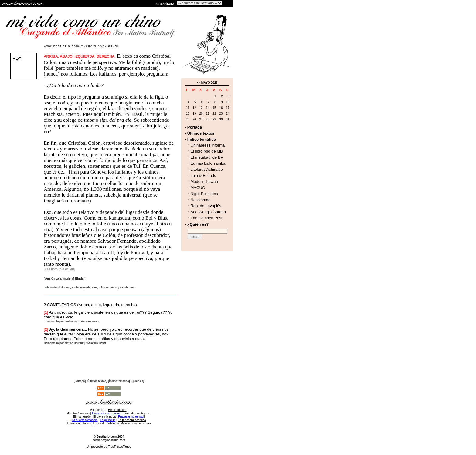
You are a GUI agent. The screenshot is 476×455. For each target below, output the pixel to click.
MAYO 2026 (209, 83)
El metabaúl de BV (207, 157)
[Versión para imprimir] (59, 279)
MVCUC (198, 188)
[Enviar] (80, 279)
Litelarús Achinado (207, 169)
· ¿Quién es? (197, 224)
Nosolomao (201, 200)
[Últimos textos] (97, 381)
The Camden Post (207, 218)
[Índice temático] (119, 381)
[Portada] (80, 381)
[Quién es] (137, 381)
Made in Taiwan (204, 182)
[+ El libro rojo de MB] (59, 269)
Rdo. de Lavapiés (206, 206)
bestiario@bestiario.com (109, 440)
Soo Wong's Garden (208, 212)
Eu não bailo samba (208, 163)
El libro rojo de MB (207, 151)
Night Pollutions (204, 194)
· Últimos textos (200, 133)
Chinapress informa (208, 145)
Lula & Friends (203, 175)
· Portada (194, 127)
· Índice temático (201, 139)
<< (199, 83)
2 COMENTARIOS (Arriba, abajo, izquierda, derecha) (90, 305)
